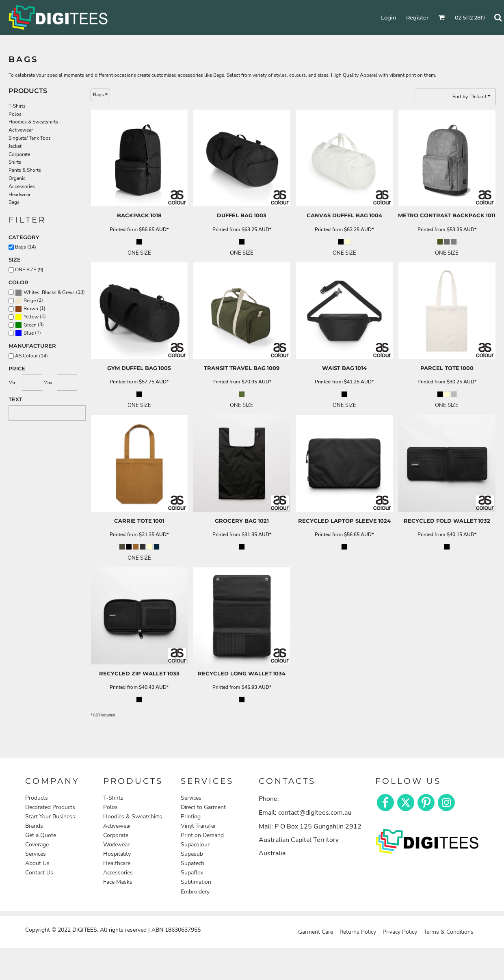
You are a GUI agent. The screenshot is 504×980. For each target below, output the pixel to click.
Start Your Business (50, 817)
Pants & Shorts (25, 170)
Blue (29, 333)
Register (417, 17)
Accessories (22, 186)
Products (37, 798)
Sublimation (196, 882)
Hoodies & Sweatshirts (33, 122)
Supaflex (192, 873)
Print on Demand (202, 835)
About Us (37, 863)
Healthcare (117, 863)
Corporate (19, 154)
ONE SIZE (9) (29, 270)
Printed (118, 229)
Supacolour (195, 845)
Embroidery (195, 892)
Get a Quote (41, 835)
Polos (15, 114)
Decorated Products (50, 807)
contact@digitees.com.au (315, 813)
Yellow (31, 317)
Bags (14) (26, 247)
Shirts (15, 162)
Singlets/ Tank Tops (30, 138)
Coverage (37, 845)
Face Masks (118, 882)
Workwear (116, 845)
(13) (50, 292)
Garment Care (316, 932)
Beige (30, 301)
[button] (427, 841)
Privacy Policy (400, 932)
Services (36, 854)
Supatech (193, 863)
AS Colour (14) (31, 356)
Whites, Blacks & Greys (49, 292)
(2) (29, 301)
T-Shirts (17, 106)
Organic (17, 178)
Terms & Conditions (449, 932)
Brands (34, 826)
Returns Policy (358, 932)
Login (389, 17)
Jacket (15, 146)
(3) (29, 325)
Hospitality (117, 854)
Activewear (21, 130)
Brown (31, 309)
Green (30, 325)
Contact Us (39, 873)
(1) (30, 309)
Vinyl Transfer (198, 826)
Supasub (192, 854)
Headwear (19, 195)
